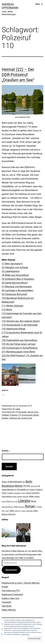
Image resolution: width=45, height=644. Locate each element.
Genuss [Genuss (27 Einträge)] (28, 493)
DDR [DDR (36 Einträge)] (28, 486)
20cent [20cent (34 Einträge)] (4, 482)
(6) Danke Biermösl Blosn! (15, 283)
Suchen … (6, 451)
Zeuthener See (15, 418)
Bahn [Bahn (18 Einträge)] (24, 482)
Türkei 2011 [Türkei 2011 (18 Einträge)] (18, 511)
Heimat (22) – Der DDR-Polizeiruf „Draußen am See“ (18, 75)
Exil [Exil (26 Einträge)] (28, 490)
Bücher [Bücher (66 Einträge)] (19, 486)
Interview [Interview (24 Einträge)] (25, 497)
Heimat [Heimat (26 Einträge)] (20, 496)
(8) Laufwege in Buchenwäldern (18, 290)
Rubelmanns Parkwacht (12, 595)
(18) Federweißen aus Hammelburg (19, 340)
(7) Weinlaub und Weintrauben (17, 287)
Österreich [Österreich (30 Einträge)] (12, 514)
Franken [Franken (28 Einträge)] (32, 490)
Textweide (6, 602)
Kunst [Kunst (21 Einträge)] (12, 501)
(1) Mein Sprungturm (12, 264)
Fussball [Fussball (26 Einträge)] (10, 493)
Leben (18, 409)
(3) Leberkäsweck (11, 271)
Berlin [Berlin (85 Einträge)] (29, 482)
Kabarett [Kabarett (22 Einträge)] (37, 497)
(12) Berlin (7, 310)
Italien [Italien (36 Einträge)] (31, 496)
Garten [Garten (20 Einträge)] (23, 493)
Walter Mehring (9, 610)
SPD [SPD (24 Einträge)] (3, 511)
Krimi (36, 412)
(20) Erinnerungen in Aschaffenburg (20, 348)
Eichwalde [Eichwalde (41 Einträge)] (22, 489)
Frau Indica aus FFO (11, 591)
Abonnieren (11, 570)
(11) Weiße (7, 306)
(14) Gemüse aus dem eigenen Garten (21, 321)
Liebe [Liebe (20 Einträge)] (16, 501)
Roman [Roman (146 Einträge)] (30, 506)
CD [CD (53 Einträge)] (24, 486)
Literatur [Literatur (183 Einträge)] (24, 501)
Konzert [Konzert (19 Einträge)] (4, 501)
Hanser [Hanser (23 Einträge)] (14, 497)
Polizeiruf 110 (16, 415)
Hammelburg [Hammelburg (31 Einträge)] (7, 496)
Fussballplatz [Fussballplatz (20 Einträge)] (17, 493)
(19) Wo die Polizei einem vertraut (19, 344)
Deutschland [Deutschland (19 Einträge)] (34, 486)
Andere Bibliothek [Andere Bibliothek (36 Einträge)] (15, 482)
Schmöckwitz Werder (30, 415)
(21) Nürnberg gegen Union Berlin (18, 352)
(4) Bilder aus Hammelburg (15, 275)
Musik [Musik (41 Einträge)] (34, 501)
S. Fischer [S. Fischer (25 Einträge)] (39, 507)
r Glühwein (18, 306)
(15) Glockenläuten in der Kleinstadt (20, 325)
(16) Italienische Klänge (14, 329)
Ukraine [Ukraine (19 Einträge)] (23, 511)
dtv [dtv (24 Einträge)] (16, 490)
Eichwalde (22, 412)
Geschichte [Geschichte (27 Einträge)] (35, 493)
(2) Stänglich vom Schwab (15, 267)
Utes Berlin (7, 606)
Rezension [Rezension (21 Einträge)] (21, 507)
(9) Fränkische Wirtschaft (14, 294)
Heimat (30, 412)
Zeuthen (5, 418)
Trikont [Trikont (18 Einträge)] (7, 511)
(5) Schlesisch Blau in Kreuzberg (18, 279)
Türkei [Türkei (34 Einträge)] (12, 511)
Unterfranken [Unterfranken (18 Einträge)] (29, 511)
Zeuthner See (27, 418)
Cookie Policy (25, 634)
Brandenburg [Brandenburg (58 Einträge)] (8, 486)
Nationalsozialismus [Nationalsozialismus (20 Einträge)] (8, 507)
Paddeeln (5, 415)
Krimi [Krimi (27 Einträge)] (8, 501)
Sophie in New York (10, 598)
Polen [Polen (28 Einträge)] (16, 507)
